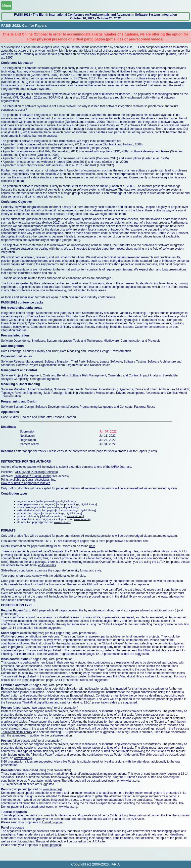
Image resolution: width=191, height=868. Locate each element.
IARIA (135, 819)
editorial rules (47, 565)
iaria (94, 551)
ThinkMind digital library (105, 621)
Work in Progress (59, 654)
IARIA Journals (121, 467)
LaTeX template (53, 551)
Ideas (25, 680)
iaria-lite (129, 555)
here (92, 546)
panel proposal (52, 845)
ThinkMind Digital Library (32, 476)
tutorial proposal (53, 822)
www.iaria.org (75, 516)
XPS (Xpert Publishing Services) (37, 472)
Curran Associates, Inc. (41, 480)
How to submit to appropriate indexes (26, 483)
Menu (7, 5)
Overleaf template (111, 562)
